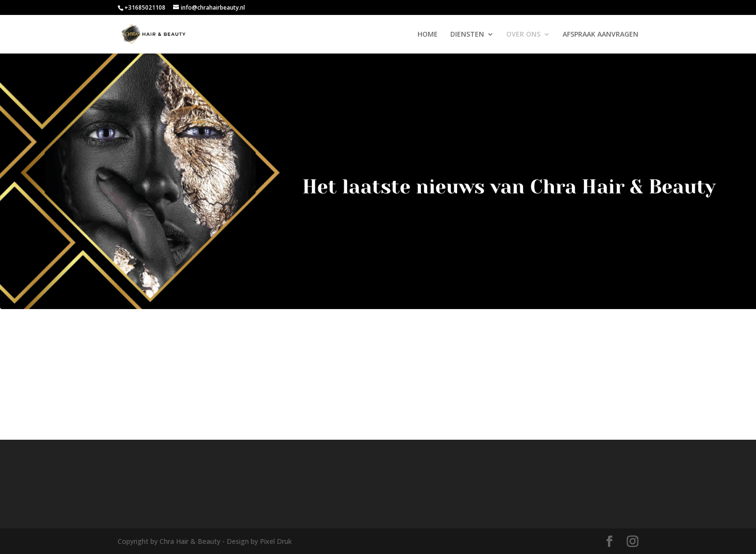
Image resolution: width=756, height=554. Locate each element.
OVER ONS (523, 35)
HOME (428, 35)
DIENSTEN (467, 35)
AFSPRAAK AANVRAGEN (601, 35)
